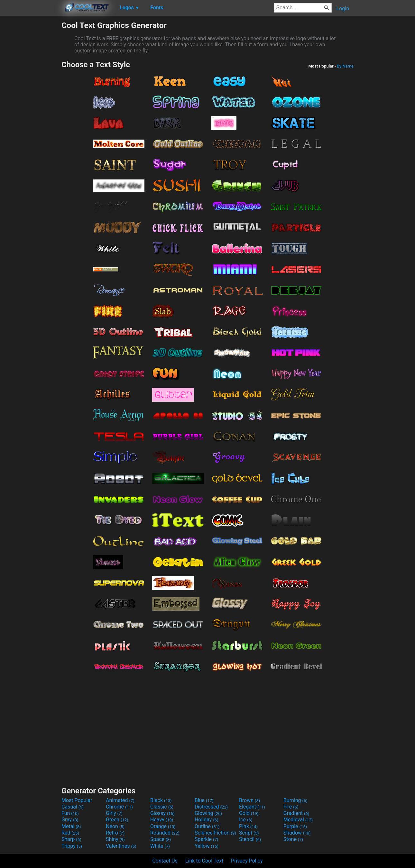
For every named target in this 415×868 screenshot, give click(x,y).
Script (249, 833)
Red (70, 833)
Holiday (207, 820)
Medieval (298, 820)
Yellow (207, 846)
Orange (163, 826)
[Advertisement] (31, 117)
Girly (114, 813)
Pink (249, 826)
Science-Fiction (215, 833)
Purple (295, 826)
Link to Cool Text (204, 861)
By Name (345, 66)
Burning (295, 800)
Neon (115, 826)
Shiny (115, 839)
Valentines (121, 846)
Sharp (71, 839)
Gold (249, 813)
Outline (207, 826)
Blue (204, 800)
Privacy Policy (247, 861)
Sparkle (206, 839)
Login (343, 9)
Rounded (165, 833)
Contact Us (165, 861)
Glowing (208, 813)
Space (161, 839)
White (160, 846)
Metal (71, 826)
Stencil (250, 839)
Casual (73, 807)
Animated (120, 800)
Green (117, 820)
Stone (293, 839)
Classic (162, 807)
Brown (249, 800)
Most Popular (77, 800)
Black (161, 800)
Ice (246, 820)
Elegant (252, 807)
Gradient (296, 813)
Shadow (297, 833)
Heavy (162, 820)
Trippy (72, 846)
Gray (70, 820)
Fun (70, 813)
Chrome (119, 807)
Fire (291, 807)
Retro (115, 833)
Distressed (211, 807)
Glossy (162, 813)
